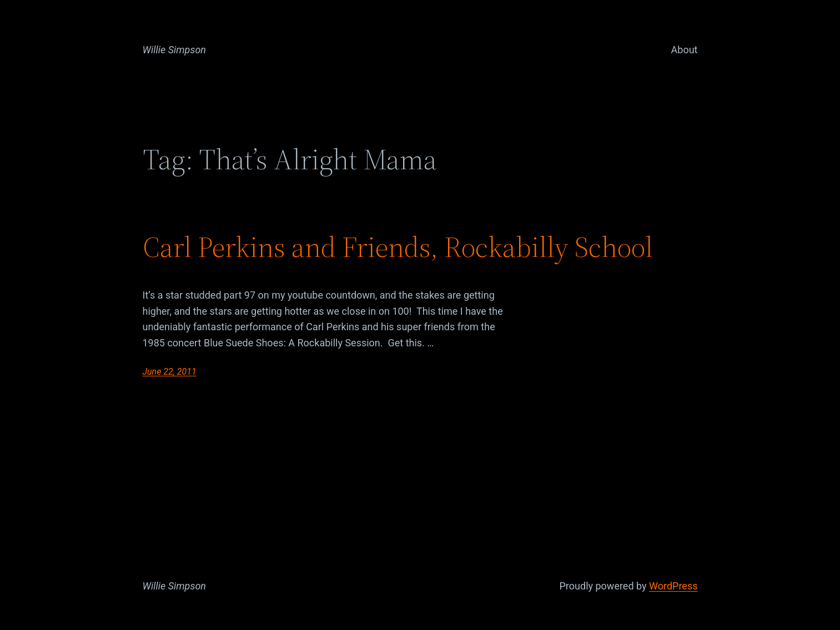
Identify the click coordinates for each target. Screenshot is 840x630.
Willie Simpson (175, 50)
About (685, 50)
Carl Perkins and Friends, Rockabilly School (398, 247)
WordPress (673, 586)
